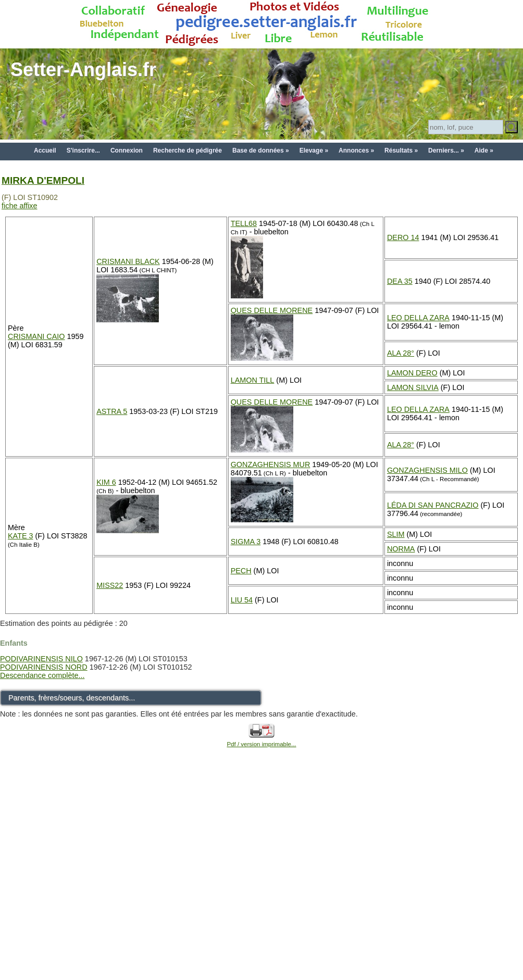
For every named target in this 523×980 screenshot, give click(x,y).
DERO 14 (403, 237)
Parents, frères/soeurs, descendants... (72, 698)
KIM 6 (106, 482)
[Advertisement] (98, 876)
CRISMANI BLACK (128, 261)
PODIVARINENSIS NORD (44, 667)
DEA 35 (400, 281)
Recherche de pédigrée (188, 150)
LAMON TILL (253, 380)
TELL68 (244, 223)
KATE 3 (21, 536)
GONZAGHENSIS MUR (271, 464)
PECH (241, 571)
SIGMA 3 (246, 542)
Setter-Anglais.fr (83, 70)
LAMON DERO (412, 373)
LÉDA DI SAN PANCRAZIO (433, 505)
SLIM (396, 534)
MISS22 (110, 585)
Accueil (45, 150)
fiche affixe (20, 206)
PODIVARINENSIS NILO (41, 659)
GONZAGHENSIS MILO (427, 470)
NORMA (401, 549)
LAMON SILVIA (413, 387)
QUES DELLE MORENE (272, 310)
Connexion (127, 150)
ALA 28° (401, 353)
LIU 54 (242, 600)
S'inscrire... (83, 150)
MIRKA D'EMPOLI (43, 180)
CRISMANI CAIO (36, 336)
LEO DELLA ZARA (418, 318)
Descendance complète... (42, 675)
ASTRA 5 (112, 411)
